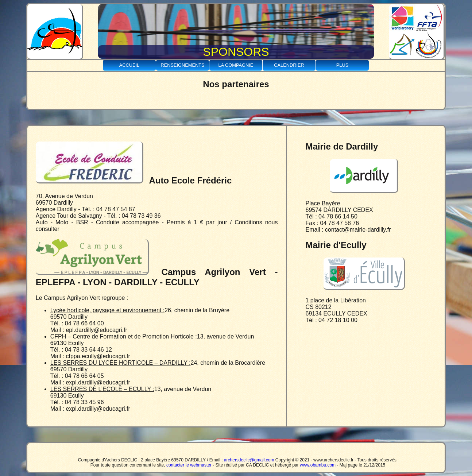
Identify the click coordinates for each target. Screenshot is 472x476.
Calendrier (289, 65)
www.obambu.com (318, 465)
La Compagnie (236, 65)
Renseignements (182, 65)
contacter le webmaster (189, 465)
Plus (342, 65)
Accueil (129, 65)
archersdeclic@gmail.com (249, 460)
